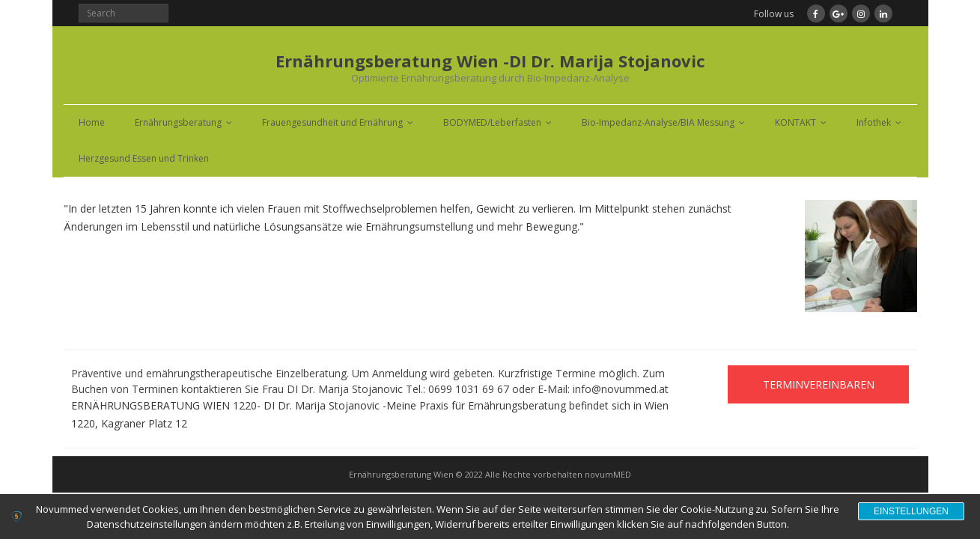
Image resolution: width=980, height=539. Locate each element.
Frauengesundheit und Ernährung (332, 122)
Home (92, 122)
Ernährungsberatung (178, 122)
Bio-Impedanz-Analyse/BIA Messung (658, 122)
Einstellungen (911, 511)
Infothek (874, 122)
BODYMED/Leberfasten (492, 122)
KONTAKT (795, 122)
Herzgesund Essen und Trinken (144, 158)
